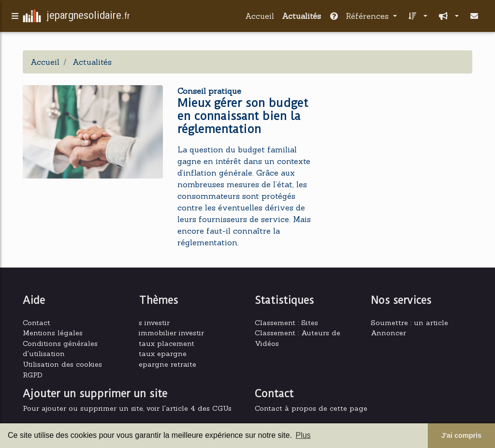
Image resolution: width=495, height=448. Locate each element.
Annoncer (388, 333)
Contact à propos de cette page (311, 408)
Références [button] (360, 18)
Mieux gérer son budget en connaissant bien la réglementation (243, 116)
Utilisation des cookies (62, 364)
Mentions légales (53, 333)
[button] (416, 18)
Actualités (301, 18)
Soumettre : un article (409, 323)
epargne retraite (167, 364)
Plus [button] (303, 435)
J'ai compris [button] (461, 435)
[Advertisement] (402, 142)
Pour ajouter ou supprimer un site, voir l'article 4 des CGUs (127, 408)
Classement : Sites (286, 323)
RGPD (33, 375)
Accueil (260, 18)
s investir (154, 323)
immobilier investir (171, 333)
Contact (36, 323)
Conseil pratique (209, 91)
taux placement (167, 343)
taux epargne (163, 354)
